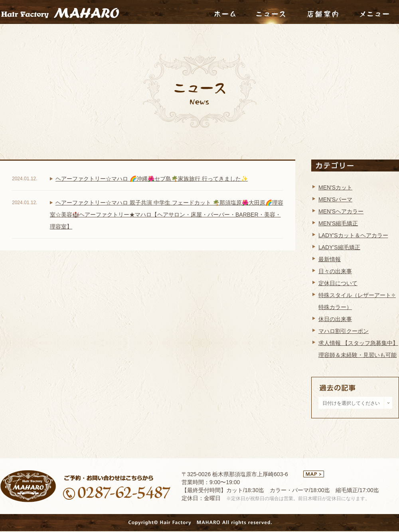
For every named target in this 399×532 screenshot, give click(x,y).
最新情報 (330, 259)
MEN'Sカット (335, 187)
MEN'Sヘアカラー (341, 211)
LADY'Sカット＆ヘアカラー (353, 235)
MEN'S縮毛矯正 (338, 223)
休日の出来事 (335, 319)
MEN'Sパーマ (335, 199)
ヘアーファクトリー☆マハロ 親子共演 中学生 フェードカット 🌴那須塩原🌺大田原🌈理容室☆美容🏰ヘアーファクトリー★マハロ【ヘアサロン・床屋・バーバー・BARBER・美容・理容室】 (167, 215)
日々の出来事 (335, 271)
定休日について (338, 283)
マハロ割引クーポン (344, 331)
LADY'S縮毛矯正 (339, 247)
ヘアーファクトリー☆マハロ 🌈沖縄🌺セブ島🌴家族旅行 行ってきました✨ (152, 179)
